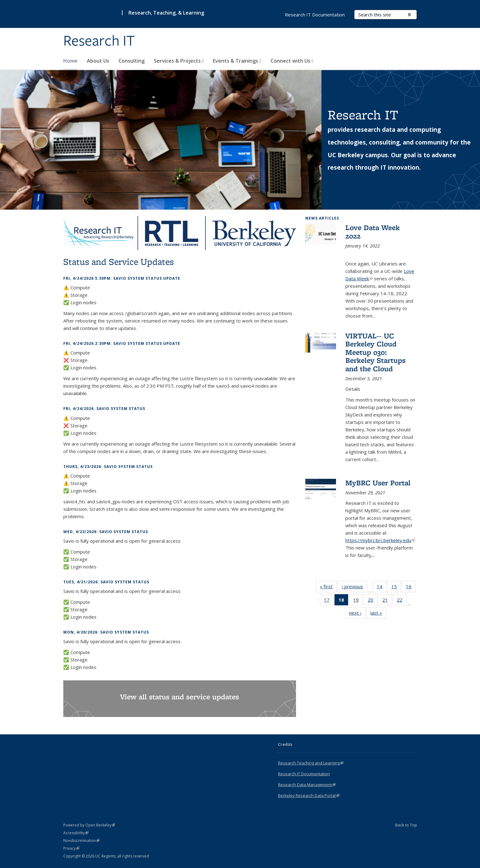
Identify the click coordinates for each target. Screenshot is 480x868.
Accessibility (76, 833)
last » (378, 614)
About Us (98, 61)
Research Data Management (307, 785)
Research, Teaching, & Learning (166, 13)
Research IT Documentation (315, 15)
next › (357, 614)
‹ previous (354, 588)
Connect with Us (292, 61)
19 (358, 601)
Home (70, 61)
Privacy (71, 848)
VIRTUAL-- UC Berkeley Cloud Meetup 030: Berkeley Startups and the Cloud (375, 352)
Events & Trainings (237, 61)
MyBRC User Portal (378, 483)
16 (411, 588)
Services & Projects (179, 61)
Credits (285, 744)
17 (329, 601)
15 (396, 588)
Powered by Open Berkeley (89, 825)
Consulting (132, 61)
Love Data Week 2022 (372, 231)
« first (328, 588)
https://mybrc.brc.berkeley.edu (380, 540)
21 (387, 601)
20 (372, 601)
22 (402, 601)
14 (381, 588)
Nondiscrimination (81, 841)
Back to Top (406, 825)
